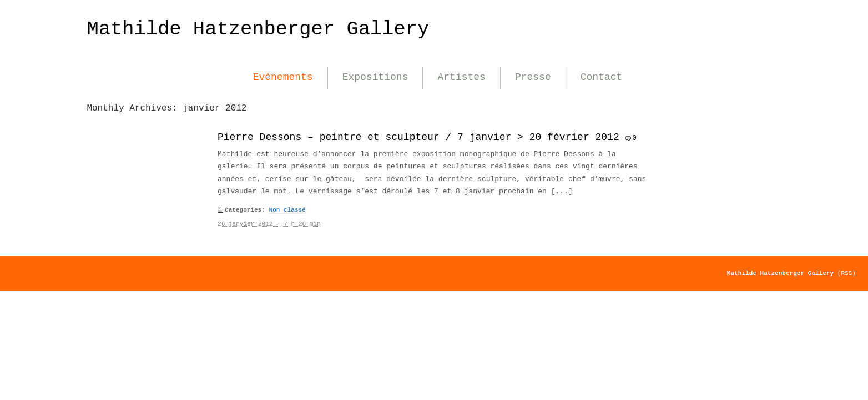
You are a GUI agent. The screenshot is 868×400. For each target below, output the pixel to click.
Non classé (287, 210)
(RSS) (847, 273)
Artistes (461, 77)
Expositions (375, 77)
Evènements (283, 77)
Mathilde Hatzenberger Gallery (258, 29)
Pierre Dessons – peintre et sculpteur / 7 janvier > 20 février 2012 (418, 137)
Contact (602, 77)
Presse (533, 77)
